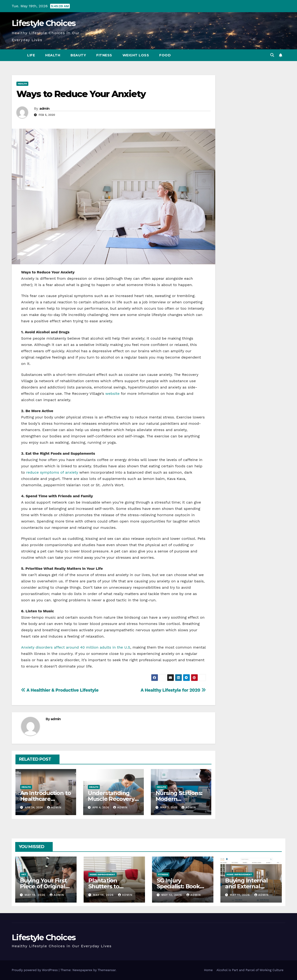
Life (31, 55)
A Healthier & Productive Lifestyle (60, 690)
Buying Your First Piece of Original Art (43, 886)
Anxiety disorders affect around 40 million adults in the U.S (76, 647)
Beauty (78, 55)
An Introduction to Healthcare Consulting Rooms (45, 799)
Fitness (104, 55)
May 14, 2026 (104, 895)
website (113, 394)
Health (53, 55)
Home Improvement (102, 874)
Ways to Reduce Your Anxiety (81, 94)
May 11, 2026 (240, 895)
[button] (272, 55)
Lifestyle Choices (44, 23)
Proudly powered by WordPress (35, 970)
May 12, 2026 (172, 895)
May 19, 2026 (35, 895)
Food (165, 55)
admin (45, 109)
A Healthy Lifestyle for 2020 (173, 690)
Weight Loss (136, 55)
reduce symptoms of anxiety (52, 472)
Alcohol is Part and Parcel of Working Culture (250, 970)
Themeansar (107, 970)
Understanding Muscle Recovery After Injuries (111, 799)
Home (208, 970)
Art (24, 874)
